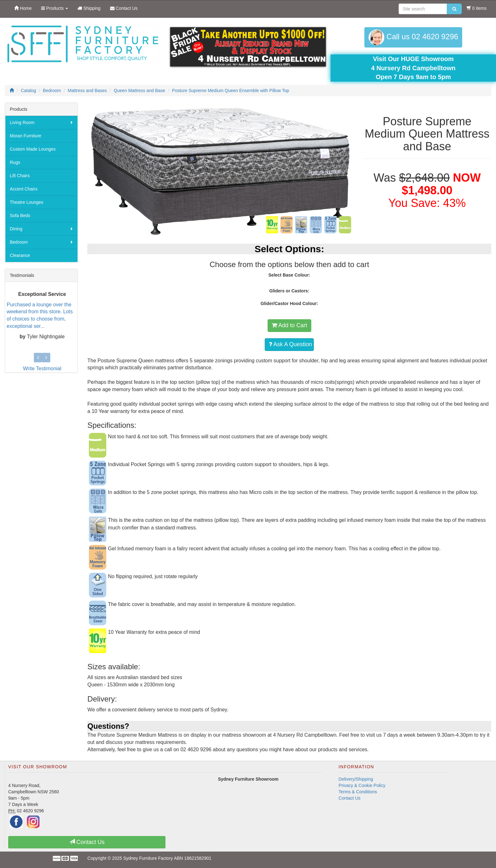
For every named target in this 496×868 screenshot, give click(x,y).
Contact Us (349, 798)
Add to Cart (289, 325)
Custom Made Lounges (33, 149)
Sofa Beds (20, 215)
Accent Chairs (24, 189)
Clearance (20, 255)
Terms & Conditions (358, 792)
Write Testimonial (42, 368)
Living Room (22, 122)
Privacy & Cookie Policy (362, 785)
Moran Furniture (26, 136)
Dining (16, 229)
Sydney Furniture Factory (148, 858)
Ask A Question (290, 344)
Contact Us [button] (87, 842)
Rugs (15, 162)
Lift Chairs (20, 176)
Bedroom (19, 242)
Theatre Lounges (27, 202)
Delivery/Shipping (356, 779)
